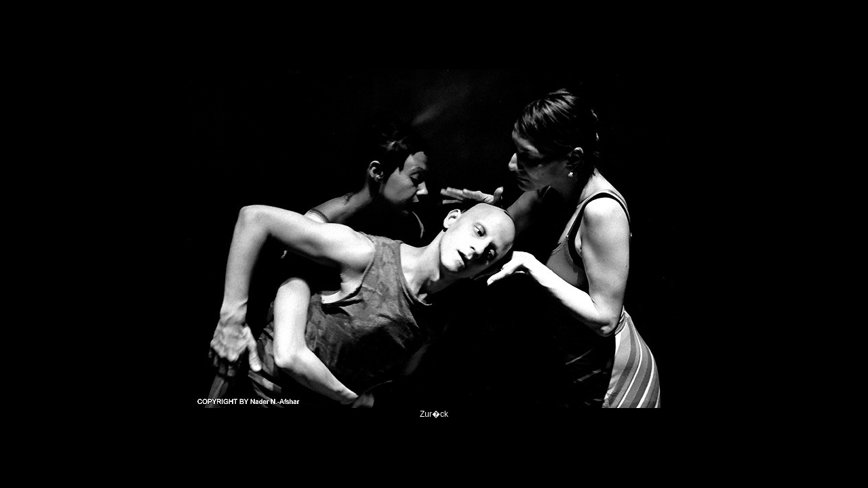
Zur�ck (434, 414)
